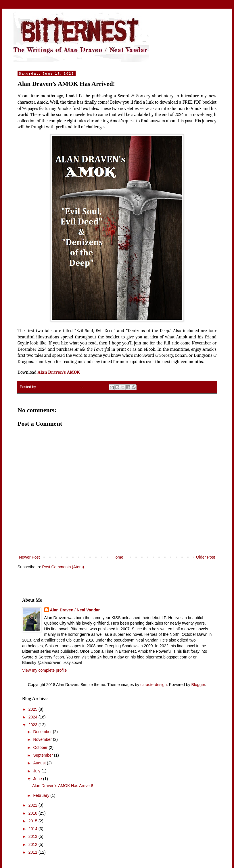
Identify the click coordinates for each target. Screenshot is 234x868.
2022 (33, 805)
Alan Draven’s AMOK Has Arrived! (63, 786)
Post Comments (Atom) (63, 567)
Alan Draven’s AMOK (58, 372)
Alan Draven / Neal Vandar (75, 610)
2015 (33, 821)
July (37, 771)
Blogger (198, 685)
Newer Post (29, 557)
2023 (33, 725)
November (43, 739)
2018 (33, 813)
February (42, 795)
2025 (33, 709)
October (41, 747)
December (43, 732)
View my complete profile (44, 670)
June (38, 779)
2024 (33, 717)
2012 (33, 844)
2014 (33, 829)
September (43, 755)
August (40, 763)
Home (118, 557)
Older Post (206, 557)
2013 (33, 836)
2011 (33, 852)
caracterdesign (154, 685)
